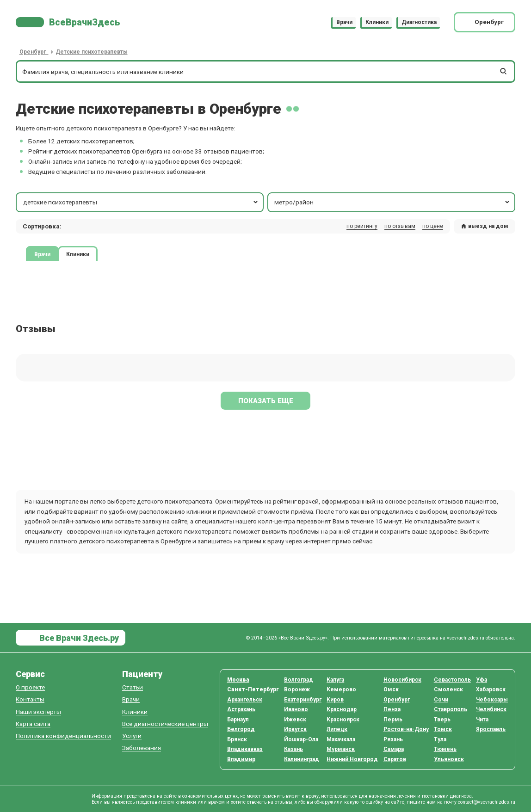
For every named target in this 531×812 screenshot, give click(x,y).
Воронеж (297, 689)
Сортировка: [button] (42, 226)
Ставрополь (451, 709)
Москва (238, 680)
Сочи (441, 700)
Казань (293, 749)
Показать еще (266, 401)
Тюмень (445, 749)
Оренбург (397, 700)
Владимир (241, 759)
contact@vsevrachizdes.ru (487, 802)
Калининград (302, 759)
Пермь (393, 720)
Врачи (344, 22)
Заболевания (142, 748)
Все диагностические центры (165, 724)
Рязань (393, 739)
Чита (482, 720)
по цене (433, 226)
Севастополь (452, 680)
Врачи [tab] (42, 254)
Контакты (30, 699)
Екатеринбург (303, 700)
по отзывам (400, 226)
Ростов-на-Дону (406, 729)
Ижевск (295, 720)
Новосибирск (402, 680)
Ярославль (491, 729)
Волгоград (299, 680)
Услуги (132, 736)
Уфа (482, 680)
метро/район (392, 202)
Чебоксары (492, 700)
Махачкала (341, 739)
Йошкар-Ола (301, 739)
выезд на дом (485, 226)
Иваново (296, 709)
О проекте (30, 687)
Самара (394, 749)
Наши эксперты (38, 712)
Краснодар (342, 709)
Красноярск (343, 720)
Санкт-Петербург (253, 689)
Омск (391, 689)
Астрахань (241, 709)
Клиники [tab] (78, 254)
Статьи (133, 687)
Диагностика (419, 22)
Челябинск (491, 709)
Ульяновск (449, 759)
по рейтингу (362, 226)
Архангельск (245, 700)
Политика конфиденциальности (63, 736)
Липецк (337, 729)
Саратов (395, 759)
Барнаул (238, 720)
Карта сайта (33, 724)
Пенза (392, 709)
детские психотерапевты (141, 202)
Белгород (241, 729)
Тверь (442, 720)
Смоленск (448, 689)
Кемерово (341, 689)
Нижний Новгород (352, 759)
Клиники (377, 22)
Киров (335, 700)
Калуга (335, 680)
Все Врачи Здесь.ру (78, 638)
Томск (443, 729)
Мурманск (341, 749)
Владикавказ (245, 749)
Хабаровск (491, 689)
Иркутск (295, 729)
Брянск (237, 739)
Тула (440, 739)
